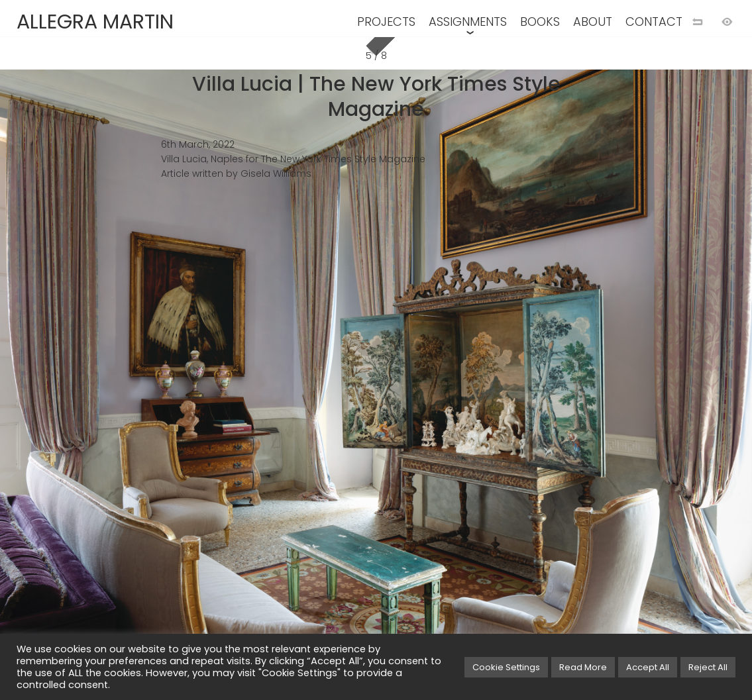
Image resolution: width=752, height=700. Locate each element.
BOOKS (540, 22)
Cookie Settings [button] (506, 667)
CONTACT (654, 22)
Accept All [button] (648, 667)
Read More (583, 667)
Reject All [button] (708, 667)
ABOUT (593, 22)
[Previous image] (188, 372)
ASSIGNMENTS (468, 22)
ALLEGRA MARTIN (95, 22)
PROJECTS (386, 22)
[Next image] (564, 372)
